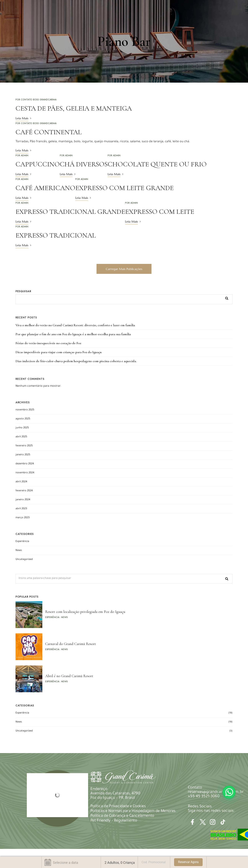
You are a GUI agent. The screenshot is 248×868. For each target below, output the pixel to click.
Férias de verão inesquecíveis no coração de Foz (48, 343)
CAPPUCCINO (38, 164)
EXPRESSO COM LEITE (160, 212)
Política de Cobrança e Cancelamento (122, 816)
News (19, 550)
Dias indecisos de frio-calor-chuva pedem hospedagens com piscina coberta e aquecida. (76, 361)
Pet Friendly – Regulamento (114, 821)
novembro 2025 (25, 410)
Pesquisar (23, 291)
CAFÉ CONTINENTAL (49, 132)
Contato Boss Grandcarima (39, 100)
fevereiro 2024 (24, 491)
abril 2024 (21, 482)
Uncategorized (24, 559)
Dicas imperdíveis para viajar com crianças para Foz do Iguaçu (59, 352)
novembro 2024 (25, 473)
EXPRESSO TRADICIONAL (56, 235)
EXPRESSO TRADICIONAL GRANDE (70, 212)
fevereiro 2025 (24, 446)
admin (25, 155)
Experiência (22, 541)
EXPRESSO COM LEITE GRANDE (124, 188)
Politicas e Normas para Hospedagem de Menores (133, 811)
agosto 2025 (23, 419)
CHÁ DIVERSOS (84, 164)
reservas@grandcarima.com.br (216, 792)
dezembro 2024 (25, 464)
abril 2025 (21, 437)
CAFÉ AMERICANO (45, 188)
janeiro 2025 (23, 455)
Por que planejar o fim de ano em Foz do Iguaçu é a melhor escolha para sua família (73, 334)
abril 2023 (21, 509)
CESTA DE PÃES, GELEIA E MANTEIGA (74, 108)
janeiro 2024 (23, 500)
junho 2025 (22, 428)
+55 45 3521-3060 (204, 797)
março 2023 (23, 518)
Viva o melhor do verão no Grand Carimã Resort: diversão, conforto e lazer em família (75, 325)
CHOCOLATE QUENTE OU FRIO (157, 164)
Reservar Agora (188, 862)
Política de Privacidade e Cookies (118, 807)
